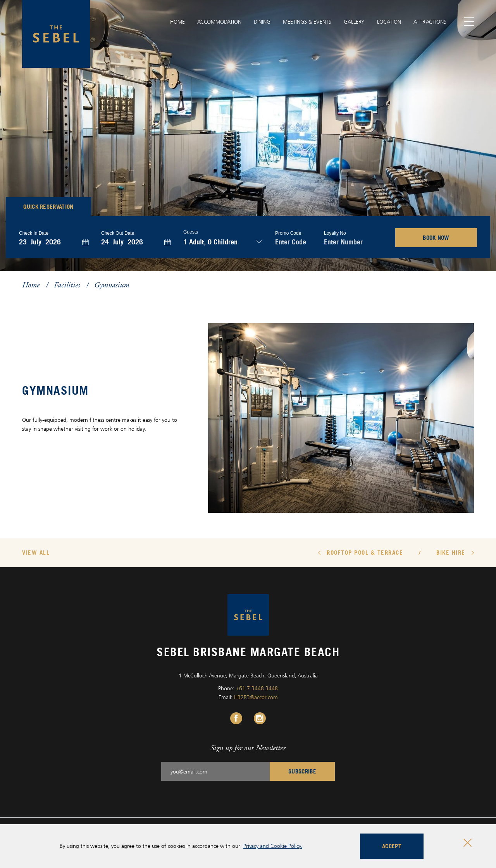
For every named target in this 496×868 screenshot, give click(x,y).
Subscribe (302, 771)
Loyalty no (335, 233)
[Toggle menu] (469, 22)
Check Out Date (118, 233)
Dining (262, 21)
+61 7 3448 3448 (257, 688)
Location (389, 21)
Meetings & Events (307, 21)
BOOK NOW (436, 237)
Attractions (430, 21)
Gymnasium (112, 285)
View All (36, 552)
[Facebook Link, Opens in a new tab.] (236, 718)
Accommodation (219, 21)
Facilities (67, 285)
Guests (191, 232)
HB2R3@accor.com (256, 697)
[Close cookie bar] (468, 843)
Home (177, 21)
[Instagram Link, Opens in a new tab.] (260, 718)
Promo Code (288, 233)
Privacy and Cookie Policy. (273, 846)
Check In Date (34, 233)
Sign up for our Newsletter (248, 748)
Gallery (354, 21)
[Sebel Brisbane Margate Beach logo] (56, 34)
